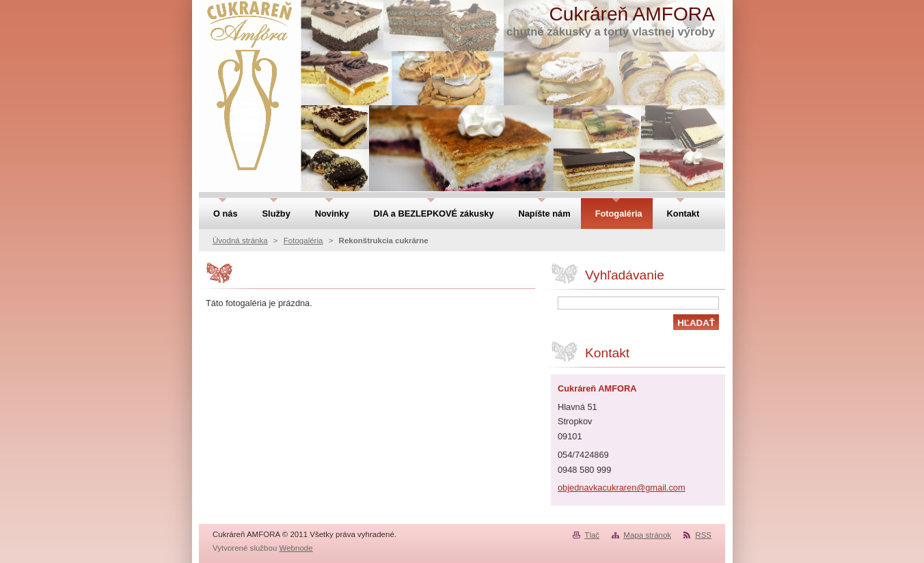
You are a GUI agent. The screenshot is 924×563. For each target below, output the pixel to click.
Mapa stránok (647, 535)
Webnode (296, 548)
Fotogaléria (303, 241)
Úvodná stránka (240, 241)
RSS (703, 535)
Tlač (592, 535)
